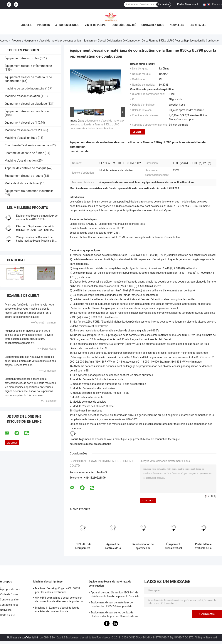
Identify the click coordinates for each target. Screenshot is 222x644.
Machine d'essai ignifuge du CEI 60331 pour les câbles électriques (58, 590)
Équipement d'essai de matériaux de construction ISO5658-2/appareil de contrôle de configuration (112, 605)
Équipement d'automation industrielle (29, 191)
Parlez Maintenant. (188, 4)
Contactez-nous (153, 25)
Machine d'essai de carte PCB (24, 130)
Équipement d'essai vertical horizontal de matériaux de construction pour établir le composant (173, 546)
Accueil (26, 25)
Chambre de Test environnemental (27, 145)
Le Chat (137, 132)
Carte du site (7, 615)
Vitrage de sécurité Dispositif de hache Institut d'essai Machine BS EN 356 (35, 241)
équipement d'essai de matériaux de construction (53, 41)
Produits (44, 25)
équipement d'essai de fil (21, 123)
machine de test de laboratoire (25, 88)
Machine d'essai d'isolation (22, 96)
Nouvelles (177, 25)
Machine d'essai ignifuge (21, 138)
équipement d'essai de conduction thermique (154, 439)
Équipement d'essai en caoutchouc (27, 111)
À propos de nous (67, 25)
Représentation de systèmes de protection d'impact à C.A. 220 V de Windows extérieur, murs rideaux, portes (143, 546)
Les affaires (198, 25)
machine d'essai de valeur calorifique (106, 439)
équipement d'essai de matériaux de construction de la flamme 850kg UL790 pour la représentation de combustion (97, 125)
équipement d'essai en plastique (26, 104)
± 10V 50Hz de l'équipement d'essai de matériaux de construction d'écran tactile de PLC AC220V (83, 546)
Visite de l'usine (95, 25)
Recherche (164, 4)
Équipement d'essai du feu (22, 58)
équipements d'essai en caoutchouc (90, 444)
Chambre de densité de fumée (24, 153)
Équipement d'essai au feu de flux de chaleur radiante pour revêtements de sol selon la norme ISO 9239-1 (115, 615)
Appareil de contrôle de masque (25, 168)
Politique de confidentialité (22, 638)
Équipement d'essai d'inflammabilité (28, 66)
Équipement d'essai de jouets (24, 176)
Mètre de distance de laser (22, 183)
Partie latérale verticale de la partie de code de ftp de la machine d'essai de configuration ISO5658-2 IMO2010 (203, 546)
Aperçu (4, 41)
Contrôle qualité (124, 25)
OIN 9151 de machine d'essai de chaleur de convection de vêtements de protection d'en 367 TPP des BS (60, 600)
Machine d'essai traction (21, 161)
